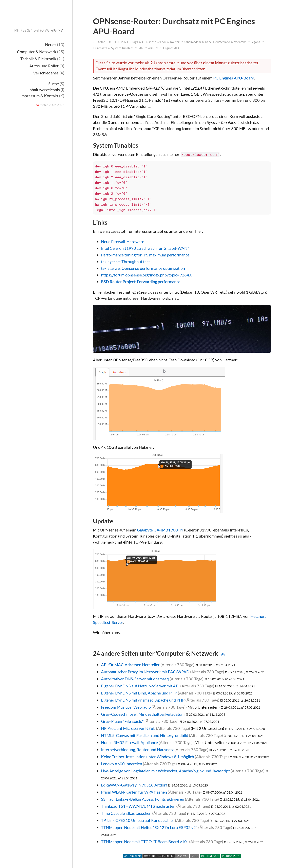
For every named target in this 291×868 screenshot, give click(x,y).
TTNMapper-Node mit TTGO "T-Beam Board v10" (145, 842)
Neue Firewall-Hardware (123, 241)
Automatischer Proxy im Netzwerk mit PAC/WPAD (145, 672)
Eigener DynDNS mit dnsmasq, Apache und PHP (143, 700)
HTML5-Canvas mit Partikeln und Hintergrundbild (145, 735)
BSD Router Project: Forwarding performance (141, 282)
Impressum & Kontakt (42, 96)
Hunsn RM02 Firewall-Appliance (129, 742)
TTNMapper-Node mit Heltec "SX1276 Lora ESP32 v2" (149, 827)
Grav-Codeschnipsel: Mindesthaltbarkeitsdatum (143, 714)
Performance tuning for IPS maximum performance (145, 255)
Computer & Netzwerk (41, 52)
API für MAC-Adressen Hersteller (130, 665)
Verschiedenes (49, 73)
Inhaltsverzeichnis (46, 90)
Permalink (132, 856)
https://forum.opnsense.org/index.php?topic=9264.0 (147, 275)
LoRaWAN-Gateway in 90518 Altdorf (134, 785)
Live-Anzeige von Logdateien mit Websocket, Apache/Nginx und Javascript (165, 771)
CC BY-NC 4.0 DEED (159, 856)
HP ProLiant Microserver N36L (128, 728)
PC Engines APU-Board (234, 78)
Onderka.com (40, 21)
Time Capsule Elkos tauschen (126, 813)
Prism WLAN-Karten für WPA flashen (134, 792)
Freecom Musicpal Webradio (126, 707)
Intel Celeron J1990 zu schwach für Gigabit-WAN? (145, 248)
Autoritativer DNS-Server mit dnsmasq (135, 679)
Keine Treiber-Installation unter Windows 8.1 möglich (148, 757)
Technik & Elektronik (42, 59)
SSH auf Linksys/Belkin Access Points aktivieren (143, 799)
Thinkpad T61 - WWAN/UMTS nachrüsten (138, 806)
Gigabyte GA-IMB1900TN (160, 530)
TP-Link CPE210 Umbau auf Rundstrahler (138, 820)
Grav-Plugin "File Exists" (122, 721)
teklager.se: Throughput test (125, 261)
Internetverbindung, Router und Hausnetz (137, 749)
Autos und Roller (47, 66)
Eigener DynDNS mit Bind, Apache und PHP (139, 693)
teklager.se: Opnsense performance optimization (143, 268)
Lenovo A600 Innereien (122, 764)
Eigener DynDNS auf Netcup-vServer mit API (140, 686)
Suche (56, 84)
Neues (55, 44)
